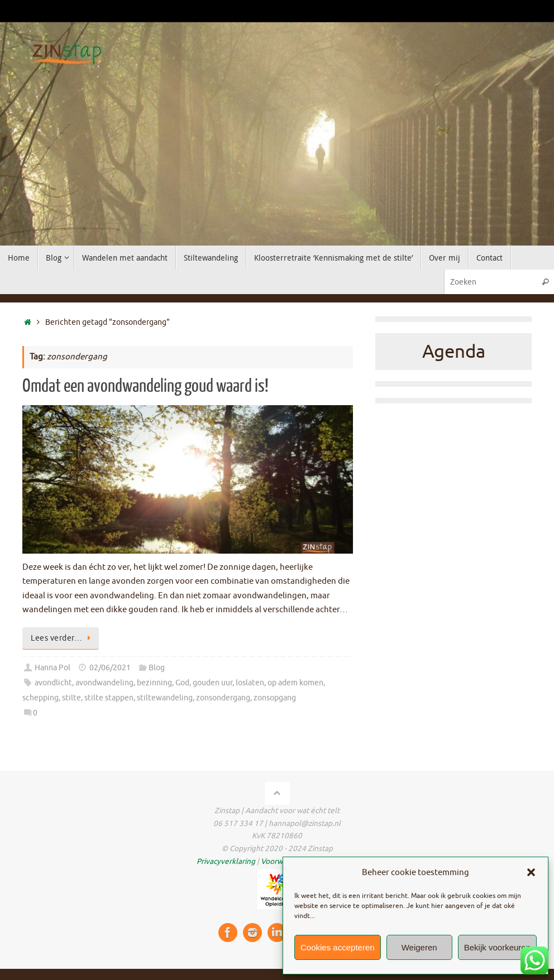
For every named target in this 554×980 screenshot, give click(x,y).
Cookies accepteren (338, 947)
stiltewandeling (165, 698)
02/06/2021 (110, 668)
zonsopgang (275, 698)
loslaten (250, 683)
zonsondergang (223, 698)
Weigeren (419, 947)
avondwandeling (104, 683)
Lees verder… (63, 638)
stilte (71, 698)
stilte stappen (109, 698)
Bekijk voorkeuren (497, 947)
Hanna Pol (52, 668)
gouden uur (212, 683)
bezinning (154, 683)
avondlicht (53, 683)
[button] (531, 872)
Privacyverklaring (226, 861)
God (182, 683)
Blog (157, 668)
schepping (40, 698)
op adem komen (295, 683)
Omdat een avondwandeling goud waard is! (145, 386)
